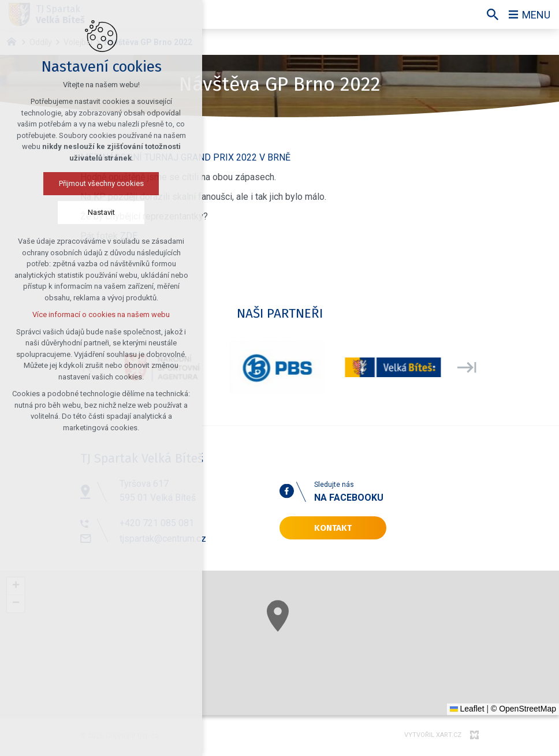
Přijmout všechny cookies (101, 183)
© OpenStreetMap (523, 709)
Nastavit (101, 212)
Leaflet (467, 709)
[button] (278, 616)
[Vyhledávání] (493, 14)
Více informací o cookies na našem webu (101, 314)
